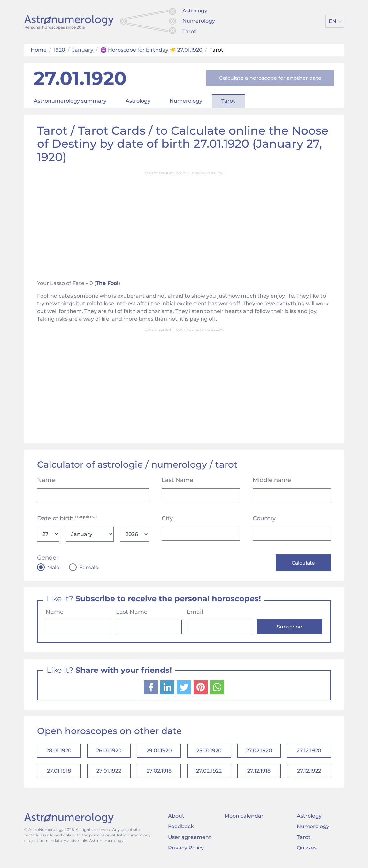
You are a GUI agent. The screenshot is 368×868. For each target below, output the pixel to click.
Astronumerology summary (70, 101)
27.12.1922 (309, 773)
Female (89, 568)
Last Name (177, 480)
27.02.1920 (259, 752)
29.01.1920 (159, 752)
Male (53, 568)
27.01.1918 (59, 773)
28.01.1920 (59, 752)
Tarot (189, 31)
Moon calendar (244, 819)
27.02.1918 (159, 773)
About (176, 819)
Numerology (199, 21)
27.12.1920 (309, 752)
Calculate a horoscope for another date (270, 78)
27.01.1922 (109, 773)
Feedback (181, 829)
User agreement (190, 840)
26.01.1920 (109, 752)
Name (46, 480)
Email (195, 612)
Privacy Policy (186, 851)
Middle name (272, 480)
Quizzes (307, 851)
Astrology (195, 11)
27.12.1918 (259, 773)
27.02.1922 (209, 773)
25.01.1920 (209, 752)
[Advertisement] (184, 224)
